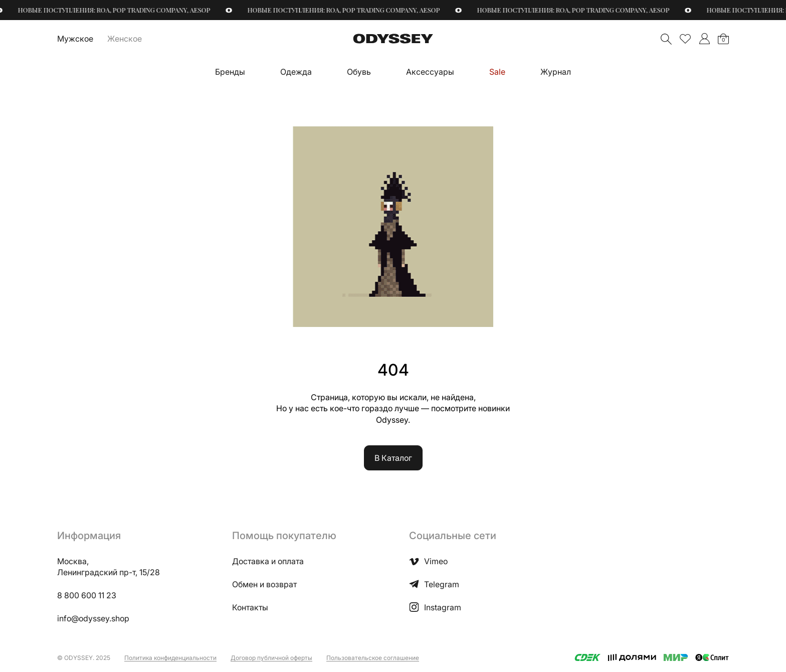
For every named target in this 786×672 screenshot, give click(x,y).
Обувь (359, 72)
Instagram (435, 607)
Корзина (723, 40)
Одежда (296, 72)
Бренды (230, 72)
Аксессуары (430, 72)
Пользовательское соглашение (373, 658)
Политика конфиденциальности (170, 658)
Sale (497, 72)
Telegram (434, 584)
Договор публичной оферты (271, 658)
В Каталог (393, 458)
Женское (125, 39)
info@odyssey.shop (93, 618)
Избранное (685, 39)
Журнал (556, 72)
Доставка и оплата (268, 561)
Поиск (666, 39)
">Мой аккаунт (704, 39)
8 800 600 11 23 (87, 595)
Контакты (250, 607)
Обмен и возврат (264, 584)
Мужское (75, 39)
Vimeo (428, 561)
